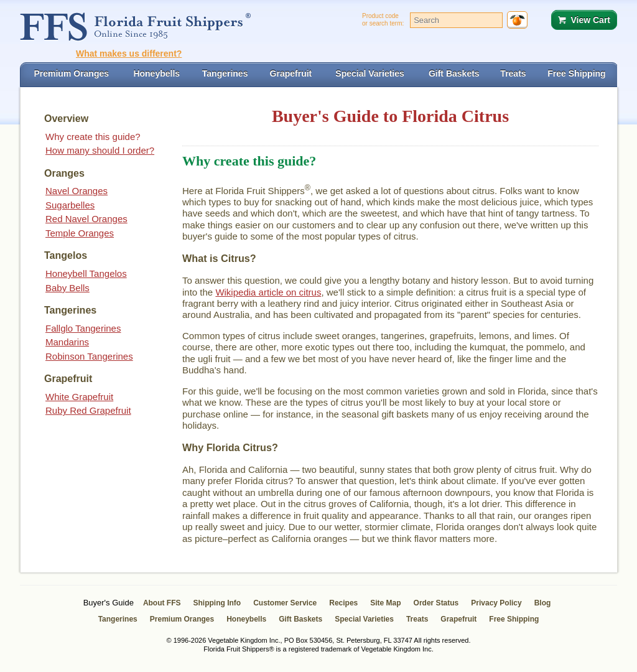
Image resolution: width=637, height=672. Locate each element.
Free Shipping (514, 619)
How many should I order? (100, 150)
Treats (417, 619)
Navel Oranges (77, 191)
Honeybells (246, 619)
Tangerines (118, 619)
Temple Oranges (80, 233)
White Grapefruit (79, 397)
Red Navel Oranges (86, 219)
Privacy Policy (496, 603)
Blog (543, 603)
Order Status (436, 603)
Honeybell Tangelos (86, 273)
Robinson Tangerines (89, 356)
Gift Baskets (300, 619)
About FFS (162, 603)
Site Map (385, 603)
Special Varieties (364, 619)
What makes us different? (129, 54)
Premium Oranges (182, 619)
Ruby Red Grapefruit (88, 410)
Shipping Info (217, 603)
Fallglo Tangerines (83, 328)
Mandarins (67, 342)
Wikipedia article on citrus (268, 292)
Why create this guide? (93, 137)
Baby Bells (67, 288)
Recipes (343, 603)
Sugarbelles (70, 205)
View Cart (590, 20)
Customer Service (285, 603)
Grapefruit (458, 619)
